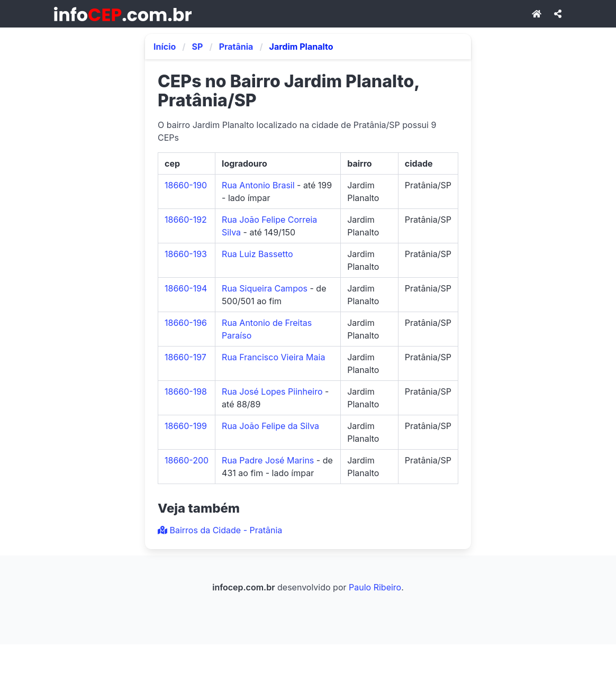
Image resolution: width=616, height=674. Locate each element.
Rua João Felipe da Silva (270, 426)
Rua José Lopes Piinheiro (272, 391)
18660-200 (187, 460)
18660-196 (186, 323)
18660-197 (185, 357)
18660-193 (186, 254)
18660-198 (186, 391)
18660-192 (186, 220)
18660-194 (186, 288)
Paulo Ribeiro (375, 587)
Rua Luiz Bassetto (257, 254)
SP (198, 47)
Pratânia (236, 47)
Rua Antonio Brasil (258, 185)
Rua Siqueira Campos (265, 288)
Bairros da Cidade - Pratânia (220, 530)
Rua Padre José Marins (268, 460)
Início (165, 47)
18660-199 (186, 426)
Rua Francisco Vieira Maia (273, 357)
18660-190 (186, 185)
